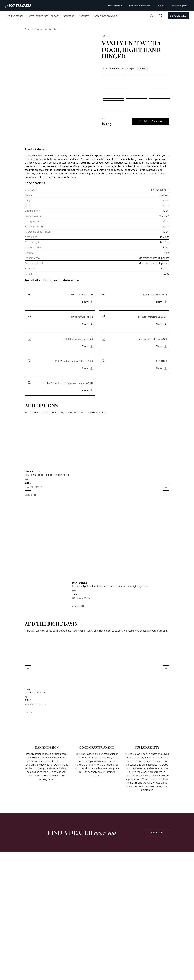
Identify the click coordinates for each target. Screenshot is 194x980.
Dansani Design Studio (105, 16)
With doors (54, 29)
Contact (161, 6)
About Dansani (115, 6)
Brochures (84, 16)
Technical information (140, 6)
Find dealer (157, 833)
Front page (30, 29)
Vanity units (42, 29)
